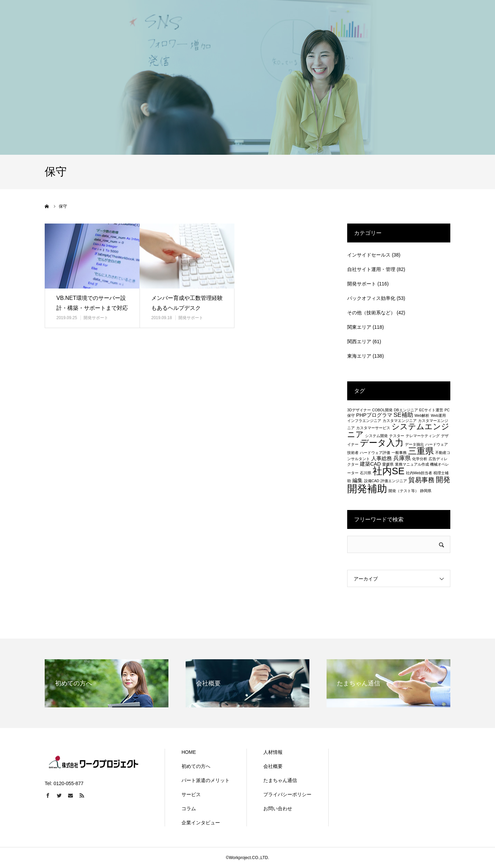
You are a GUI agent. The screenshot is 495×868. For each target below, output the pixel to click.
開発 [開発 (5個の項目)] (443, 480)
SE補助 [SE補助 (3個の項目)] (403, 415)
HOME (189, 752)
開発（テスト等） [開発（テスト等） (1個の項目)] (404, 491)
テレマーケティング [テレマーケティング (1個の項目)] (423, 436)
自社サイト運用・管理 (371, 269)
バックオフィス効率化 (371, 298)
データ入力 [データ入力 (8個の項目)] (382, 443)
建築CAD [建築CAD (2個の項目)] (370, 464)
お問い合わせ (278, 809)
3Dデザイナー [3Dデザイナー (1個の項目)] (359, 410)
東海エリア (359, 356)
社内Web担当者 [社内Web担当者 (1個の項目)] (419, 473)
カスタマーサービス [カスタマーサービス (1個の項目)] (373, 428)
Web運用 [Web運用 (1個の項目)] (438, 415)
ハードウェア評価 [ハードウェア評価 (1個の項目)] (375, 453)
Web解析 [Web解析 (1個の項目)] (422, 415)
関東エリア (359, 327)
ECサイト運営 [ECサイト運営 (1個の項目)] (431, 410)
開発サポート (96, 318)
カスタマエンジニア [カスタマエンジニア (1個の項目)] (400, 421)
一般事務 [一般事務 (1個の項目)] (399, 453)
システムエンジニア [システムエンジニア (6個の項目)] (398, 430)
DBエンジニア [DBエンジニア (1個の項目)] (406, 410)
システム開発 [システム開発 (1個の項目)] (376, 436)
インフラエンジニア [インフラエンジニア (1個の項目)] (364, 421)
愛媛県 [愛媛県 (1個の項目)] (388, 464)
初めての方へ (196, 766)
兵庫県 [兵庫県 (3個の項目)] (402, 458)
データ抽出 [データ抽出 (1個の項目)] (414, 444)
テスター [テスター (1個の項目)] (397, 436)
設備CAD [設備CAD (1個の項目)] (372, 481)
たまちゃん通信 (280, 780)
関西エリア (359, 341)
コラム (189, 809)
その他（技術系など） (371, 313)
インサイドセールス (369, 255)
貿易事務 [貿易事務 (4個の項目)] (421, 480)
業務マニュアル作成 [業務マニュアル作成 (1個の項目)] (412, 464)
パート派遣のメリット (206, 780)
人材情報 (273, 752)
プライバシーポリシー (287, 794)
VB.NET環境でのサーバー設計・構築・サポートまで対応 (92, 303)
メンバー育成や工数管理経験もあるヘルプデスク (187, 303)
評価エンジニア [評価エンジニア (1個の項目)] (394, 481)
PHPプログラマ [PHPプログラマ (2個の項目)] (374, 415)
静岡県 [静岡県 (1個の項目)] (426, 491)
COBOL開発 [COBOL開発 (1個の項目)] (382, 410)
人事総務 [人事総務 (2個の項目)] (382, 458)
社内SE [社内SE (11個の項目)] (389, 471)
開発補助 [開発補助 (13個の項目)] (367, 489)
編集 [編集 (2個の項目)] (357, 480)
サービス (191, 794)
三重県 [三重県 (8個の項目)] (421, 451)
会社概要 (273, 766)
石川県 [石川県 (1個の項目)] (366, 473)
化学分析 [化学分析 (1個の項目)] (420, 459)
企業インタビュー (201, 823)
